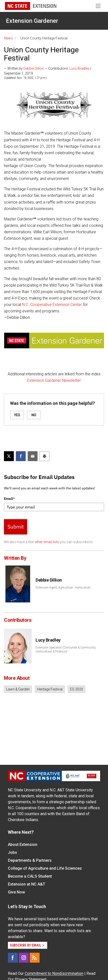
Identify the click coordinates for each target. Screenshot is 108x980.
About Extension (23, 845)
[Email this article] (33, 456)
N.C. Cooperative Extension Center (52, 305)
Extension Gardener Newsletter (54, 380)
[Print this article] (44, 456)
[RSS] (35, 958)
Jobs (12, 852)
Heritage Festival (50, 689)
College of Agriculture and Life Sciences (45, 868)
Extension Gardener (32, 21)
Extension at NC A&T (27, 884)
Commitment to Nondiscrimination (54, 973)
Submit (16, 527)
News (8, 38)
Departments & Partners (30, 860)
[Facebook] (13, 958)
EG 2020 (76, 689)
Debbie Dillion (34, 68)
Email (9, 499)
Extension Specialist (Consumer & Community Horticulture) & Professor (66, 650)
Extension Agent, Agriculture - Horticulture (63, 588)
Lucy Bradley (79, 68)
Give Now (16, 892)
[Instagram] (24, 958)
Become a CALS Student (30, 876)
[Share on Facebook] (21, 456)
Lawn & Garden (18, 689)
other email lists (47, 542)
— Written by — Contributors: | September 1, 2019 (47, 71)
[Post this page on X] (9, 456)
